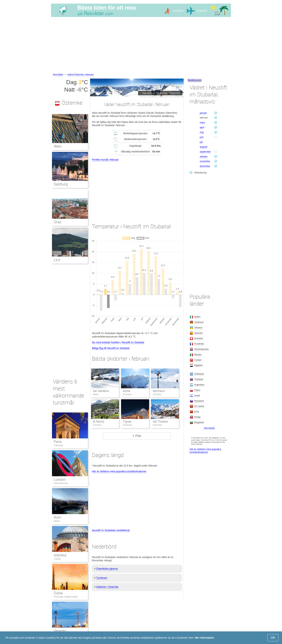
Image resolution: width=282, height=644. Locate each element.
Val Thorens (160, 422)
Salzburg (61, 184)
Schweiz (199, 338)
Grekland (199, 374)
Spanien (199, 333)
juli (201, 142)
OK (273, 638)
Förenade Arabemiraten (66, 597)
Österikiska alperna (107, 569)
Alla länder (209, 428)
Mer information (204, 638)
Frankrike (58, 445)
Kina (197, 411)
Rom (58, 517)
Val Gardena (101, 391)
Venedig (60, 631)
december (205, 166)
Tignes (127, 422)
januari (203, 113)
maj (202, 132)
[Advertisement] (141, 46)
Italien (57, 521)
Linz (57, 260)
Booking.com (195, 80)
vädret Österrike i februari (80, 75)
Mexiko (198, 355)
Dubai (58, 593)
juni (202, 137)
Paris (58, 442)
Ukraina (198, 327)
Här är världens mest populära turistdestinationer (119, 471)
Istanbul (60, 555)
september (205, 152)
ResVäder (58, 75)
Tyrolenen (102, 578)
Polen (197, 390)
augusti (204, 147)
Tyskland (199, 322)
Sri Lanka (199, 406)
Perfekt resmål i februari (105, 160)
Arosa (127, 391)
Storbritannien (61, 483)
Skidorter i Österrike (107, 587)
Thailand (199, 379)
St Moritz (98, 422)
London (60, 479)
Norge (197, 417)
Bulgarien (199, 422)
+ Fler (137, 436)
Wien (58, 146)
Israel (197, 395)
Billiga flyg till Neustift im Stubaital (111, 348)
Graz (58, 222)
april (202, 127)
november (205, 161)
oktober (204, 156)
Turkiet (57, 559)
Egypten (199, 365)
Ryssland (199, 401)
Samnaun (159, 391)
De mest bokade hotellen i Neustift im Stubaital (118, 342)
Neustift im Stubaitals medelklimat (111, 530)
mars (202, 122)
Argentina (199, 385)
